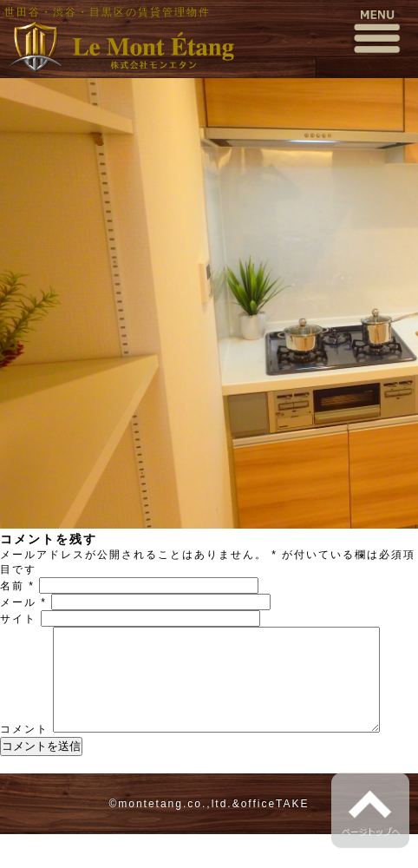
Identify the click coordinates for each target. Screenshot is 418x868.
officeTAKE (275, 838)
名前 (17, 586)
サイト (18, 619)
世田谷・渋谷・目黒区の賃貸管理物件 (108, 12)
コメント (24, 634)
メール (23, 602)
